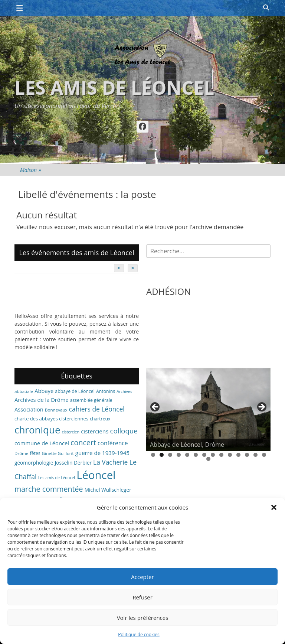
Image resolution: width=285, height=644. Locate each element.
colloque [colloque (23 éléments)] (124, 431)
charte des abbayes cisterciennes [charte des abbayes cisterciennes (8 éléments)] (51, 419)
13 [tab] (255, 455)
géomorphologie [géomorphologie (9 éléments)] (34, 463)
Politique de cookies (139, 635)
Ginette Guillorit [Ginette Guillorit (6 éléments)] (58, 453)
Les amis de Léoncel (114, 88)
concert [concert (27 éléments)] (83, 443)
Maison (31, 170)
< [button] (155, 407)
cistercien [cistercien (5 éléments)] (71, 432)
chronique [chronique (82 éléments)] (37, 430)
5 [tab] (187, 455)
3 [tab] (170, 455)
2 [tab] (162, 455)
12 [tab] (247, 455)
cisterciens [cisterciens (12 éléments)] (95, 431)
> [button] (261, 407)
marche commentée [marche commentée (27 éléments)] (49, 489)
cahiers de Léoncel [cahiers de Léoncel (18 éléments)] (97, 409)
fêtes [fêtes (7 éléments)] (35, 453)
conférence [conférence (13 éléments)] (113, 443)
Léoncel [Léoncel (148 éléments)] (96, 475)
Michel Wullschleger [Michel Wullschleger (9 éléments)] (108, 490)
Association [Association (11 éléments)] (29, 409)
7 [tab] (204, 455)
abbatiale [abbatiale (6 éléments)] (24, 391)
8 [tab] (213, 455)
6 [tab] (196, 455)
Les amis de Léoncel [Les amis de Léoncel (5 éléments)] (57, 478)
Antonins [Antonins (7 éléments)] (106, 391)
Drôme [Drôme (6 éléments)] (21, 453)
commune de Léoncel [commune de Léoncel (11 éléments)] (42, 443)
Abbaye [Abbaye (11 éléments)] (44, 391)
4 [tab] (179, 455)
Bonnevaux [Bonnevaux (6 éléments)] (56, 410)
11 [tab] (238, 455)
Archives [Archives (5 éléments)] (124, 391)
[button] (274, 507)
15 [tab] (208, 459)
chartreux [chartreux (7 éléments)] (100, 419)
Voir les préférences (143, 618)
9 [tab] (221, 455)
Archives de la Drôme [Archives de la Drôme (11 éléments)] (42, 400)
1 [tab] (153, 455)
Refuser (142, 597)
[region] (208, 409)
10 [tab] (230, 455)
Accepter (142, 577)
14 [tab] (264, 455)
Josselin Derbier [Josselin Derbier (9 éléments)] (73, 463)
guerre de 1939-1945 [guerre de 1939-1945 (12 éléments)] (102, 453)
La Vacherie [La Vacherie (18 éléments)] (110, 462)
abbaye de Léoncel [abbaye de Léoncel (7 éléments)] (75, 391)
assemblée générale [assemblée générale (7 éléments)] (91, 400)
